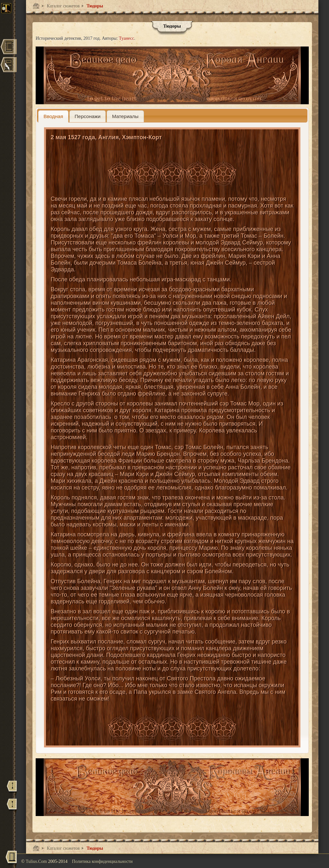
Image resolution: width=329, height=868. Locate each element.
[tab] (53, 116)
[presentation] (53, 116)
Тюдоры (94, 6)
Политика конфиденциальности (102, 861)
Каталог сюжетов (63, 6)
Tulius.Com (37, 861)
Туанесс (126, 38)
